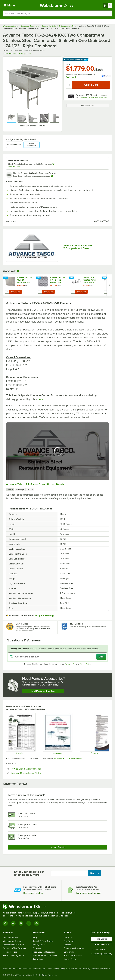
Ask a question (25, 54)
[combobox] (57, 13)
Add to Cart (15, 292)
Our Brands (69, 941)
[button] (12, 118)
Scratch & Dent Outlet (43, 941)
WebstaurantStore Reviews (45, 956)
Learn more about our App (89, 893)
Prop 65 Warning (44, 616)
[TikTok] (29, 923)
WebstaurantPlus (11, 938)
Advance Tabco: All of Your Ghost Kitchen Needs (35, 484)
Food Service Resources (44, 952)
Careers (67, 945)
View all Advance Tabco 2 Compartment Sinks (78, 247)
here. (41, 399)
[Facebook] (21, 923)
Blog (35, 938)
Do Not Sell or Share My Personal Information (89, 969)
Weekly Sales (39, 945)
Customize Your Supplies (15, 948)
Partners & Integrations (14, 956)
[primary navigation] (9, 5)
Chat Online (98, 950)
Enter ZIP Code (15, 167)
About (10, 490)
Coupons (37, 948)
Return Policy (70, 959)
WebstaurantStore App (13, 945)
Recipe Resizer (10, 952)
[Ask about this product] (57, 657)
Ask (101, 657)
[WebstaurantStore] (40, 907)
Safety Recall (38, 959)
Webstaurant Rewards (13, 941)
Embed (30, 490)
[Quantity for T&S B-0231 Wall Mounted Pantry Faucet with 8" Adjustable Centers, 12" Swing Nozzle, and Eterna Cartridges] (73, 292)
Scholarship (69, 952)
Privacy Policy (85, 664)
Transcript (20, 490)
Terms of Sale (9, 969)
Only (68, 64)
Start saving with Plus (33, 893)
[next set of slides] (109, 285)
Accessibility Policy (57, 969)
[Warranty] (94, 734)
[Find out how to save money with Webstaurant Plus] (6, 278)
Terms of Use (70, 664)
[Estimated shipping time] (52, 176)
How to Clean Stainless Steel (35, 769)
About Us (68, 938)
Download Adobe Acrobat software (68, 758)
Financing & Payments (74, 948)
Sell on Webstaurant (73, 956)
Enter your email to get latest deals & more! (29, 873)
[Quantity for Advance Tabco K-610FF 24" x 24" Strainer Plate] (40, 292)
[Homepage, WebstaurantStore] (58, 5)
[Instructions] (57, 734)
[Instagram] (5, 923)
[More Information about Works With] (18, 271)
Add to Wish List (88, 105)
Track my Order (102, 944)
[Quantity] (69, 85)
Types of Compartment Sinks (35, 773)
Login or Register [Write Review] (58, 847)
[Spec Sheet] (21, 734)
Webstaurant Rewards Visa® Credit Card (93, 97)
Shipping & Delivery (101, 954)
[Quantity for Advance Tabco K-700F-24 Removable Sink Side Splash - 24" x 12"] (7, 292)
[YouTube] (13, 923)
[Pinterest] (37, 923)
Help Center (101, 939)
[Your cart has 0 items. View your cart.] (107, 5)
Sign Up (95, 873)
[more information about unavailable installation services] (53, 164)
